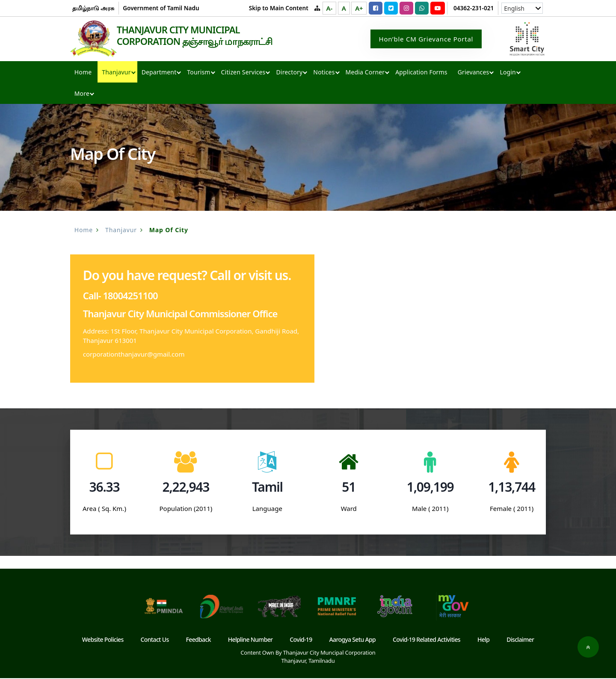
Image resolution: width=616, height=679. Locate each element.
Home (83, 73)
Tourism (198, 73)
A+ (359, 8)
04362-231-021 (474, 8)
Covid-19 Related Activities (426, 640)
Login (508, 73)
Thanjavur (116, 73)
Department (159, 73)
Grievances (474, 73)
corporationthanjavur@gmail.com (134, 355)
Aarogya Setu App (353, 640)
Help (483, 640)
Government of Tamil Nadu (161, 8)
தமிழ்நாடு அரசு (93, 8)
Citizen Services (243, 73)
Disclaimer (520, 640)
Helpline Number (250, 640)
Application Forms (421, 73)
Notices (324, 73)
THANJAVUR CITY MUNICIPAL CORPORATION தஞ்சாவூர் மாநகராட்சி (196, 36)
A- (329, 8)
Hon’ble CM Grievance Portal (426, 39)
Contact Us (155, 640)
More (82, 94)
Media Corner (365, 73)
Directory (289, 73)
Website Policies (103, 640)
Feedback (198, 640)
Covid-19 (301, 640)
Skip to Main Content (279, 8)
